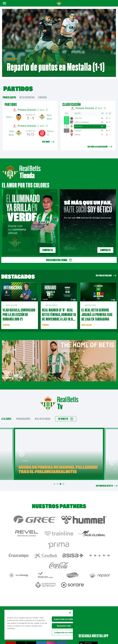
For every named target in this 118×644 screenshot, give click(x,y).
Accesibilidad (98, 637)
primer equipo (9, 92)
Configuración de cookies (64, 633)
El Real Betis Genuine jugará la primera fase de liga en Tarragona (97, 309)
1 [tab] (55, 479)
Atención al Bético (25, 592)
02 (113, 40)
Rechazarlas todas (64, 626)
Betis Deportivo (27, 92)
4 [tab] (64, 479)
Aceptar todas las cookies (64, 619)
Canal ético (108, 637)
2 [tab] (58, 479)
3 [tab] (61, 479)
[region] (39, 625)
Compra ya (48, 245)
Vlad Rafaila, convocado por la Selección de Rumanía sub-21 (19, 309)
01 (113, 34)
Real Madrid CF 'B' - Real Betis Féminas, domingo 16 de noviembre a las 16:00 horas (59, 312)
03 (113, 46)
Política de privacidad (98, 633)
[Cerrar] (70, 613)
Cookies (109, 633)
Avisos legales (84, 633)
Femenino (42, 92)
